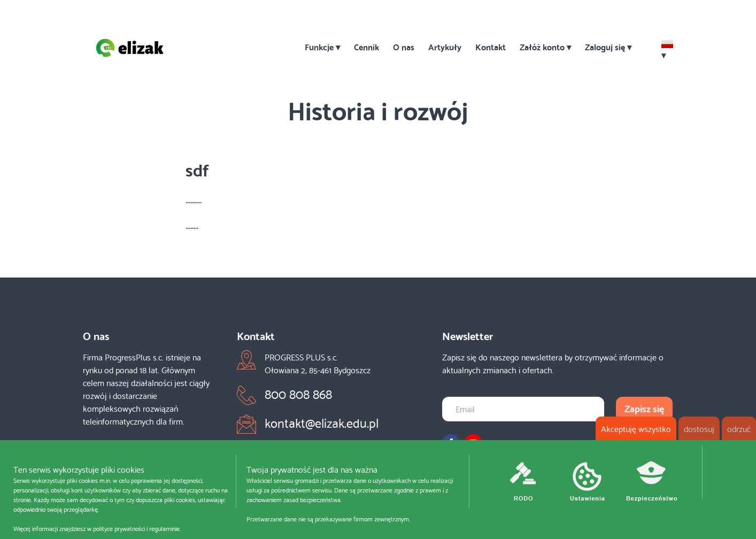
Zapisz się (644, 408)
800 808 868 (298, 393)
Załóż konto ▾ (545, 47)
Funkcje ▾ (322, 47)
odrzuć (739, 428)
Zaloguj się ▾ (608, 47)
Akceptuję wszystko (636, 428)
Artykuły (445, 47)
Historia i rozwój (378, 109)
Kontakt (491, 47)
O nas (404, 47)
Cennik (367, 47)
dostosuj (699, 428)
